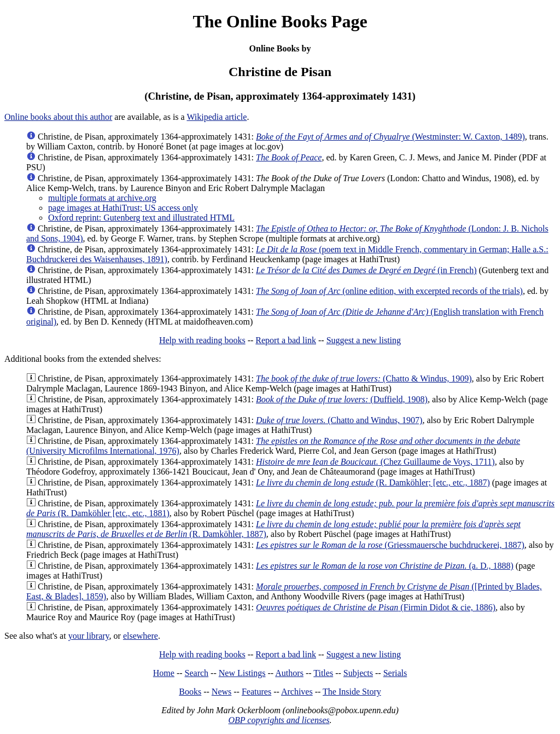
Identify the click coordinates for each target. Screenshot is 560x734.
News (221, 692)
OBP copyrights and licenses (279, 720)
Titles (323, 673)
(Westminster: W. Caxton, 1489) (390, 137)
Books (190, 692)
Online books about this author (58, 117)
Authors (289, 673)
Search (197, 673)
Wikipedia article (217, 117)
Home (164, 673)
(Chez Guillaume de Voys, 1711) (375, 462)
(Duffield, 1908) (342, 399)
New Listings (242, 673)
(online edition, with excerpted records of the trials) (389, 291)
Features (256, 692)
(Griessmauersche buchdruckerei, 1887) (390, 545)
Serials (395, 673)
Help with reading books (202, 340)
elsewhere (141, 636)
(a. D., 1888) (385, 566)
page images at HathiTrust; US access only (123, 208)
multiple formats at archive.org (102, 198)
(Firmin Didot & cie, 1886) (376, 607)
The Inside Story (352, 692)
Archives (297, 692)
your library (89, 636)
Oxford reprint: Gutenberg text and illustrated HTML (141, 218)
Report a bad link (286, 340)
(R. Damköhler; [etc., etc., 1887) (373, 482)
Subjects (358, 673)
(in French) (366, 270)
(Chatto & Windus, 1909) (364, 378)
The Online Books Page (280, 21)
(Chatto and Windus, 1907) (339, 420)
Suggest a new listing (364, 340)
